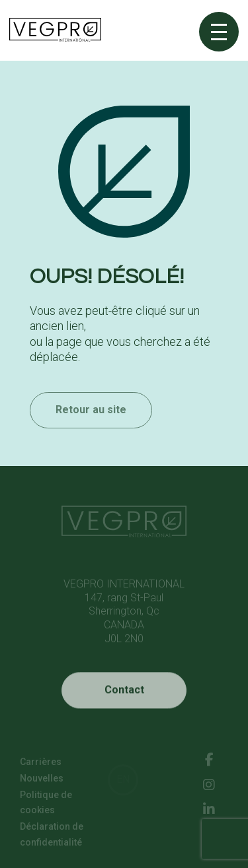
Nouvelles (42, 780)
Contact (124, 700)
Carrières (41, 764)
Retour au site (91, 423)
